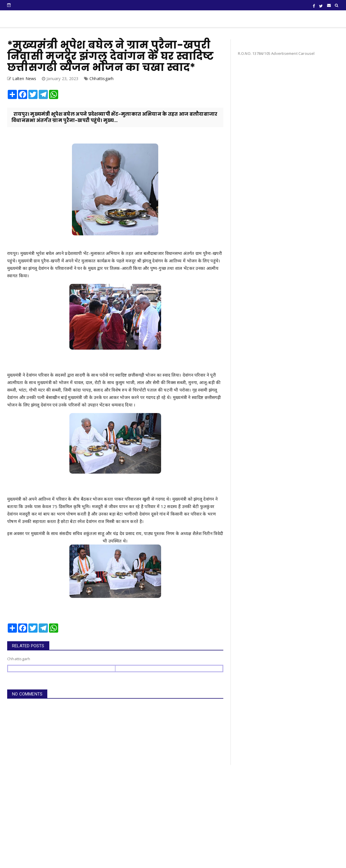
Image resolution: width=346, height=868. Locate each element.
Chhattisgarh (101, 79)
